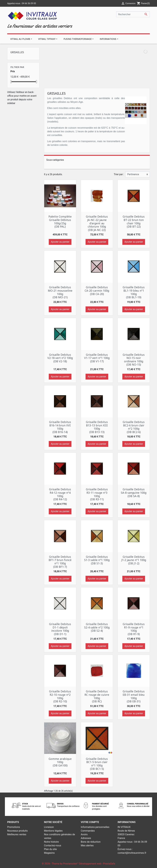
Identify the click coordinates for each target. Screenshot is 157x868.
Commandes (88, 831)
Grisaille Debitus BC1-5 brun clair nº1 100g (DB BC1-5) (97, 764)
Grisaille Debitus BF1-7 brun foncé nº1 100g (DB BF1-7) (60, 562)
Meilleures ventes (17, 834)
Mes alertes (87, 845)
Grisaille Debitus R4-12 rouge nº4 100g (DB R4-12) (60, 494)
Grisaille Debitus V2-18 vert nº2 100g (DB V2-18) (60, 358)
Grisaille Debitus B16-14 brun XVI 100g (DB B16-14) (60, 427)
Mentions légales (53, 831)
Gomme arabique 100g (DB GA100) (60, 762)
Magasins (49, 853)
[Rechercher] (133, 14)
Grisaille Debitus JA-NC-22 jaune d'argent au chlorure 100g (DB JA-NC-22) (97, 223)
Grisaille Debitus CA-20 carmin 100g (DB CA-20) (97, 290)
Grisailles (17, 52)
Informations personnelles (95, 827)
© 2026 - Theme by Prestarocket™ (60, 864)
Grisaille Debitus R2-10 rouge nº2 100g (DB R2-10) (60, 696)
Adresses (86, 838)
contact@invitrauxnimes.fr (132, 853)
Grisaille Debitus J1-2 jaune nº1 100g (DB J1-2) (134, 560)
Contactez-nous (53, 845)
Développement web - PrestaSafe (97, 864)
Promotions (14, 827)
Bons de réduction (91, 842)
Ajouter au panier (60, 242)
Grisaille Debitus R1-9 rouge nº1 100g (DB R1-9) (134, 629)
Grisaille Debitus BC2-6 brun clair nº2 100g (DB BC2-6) (134, 427)
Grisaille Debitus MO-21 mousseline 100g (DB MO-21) (60, 292)
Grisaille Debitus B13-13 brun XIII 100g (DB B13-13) (97, 427)
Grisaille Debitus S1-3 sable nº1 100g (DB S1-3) (97, 560)
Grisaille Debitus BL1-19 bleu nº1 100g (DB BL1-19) (134, 292)
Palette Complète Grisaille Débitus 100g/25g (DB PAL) (60, 221)
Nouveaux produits (17, 831)
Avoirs (84, 834)
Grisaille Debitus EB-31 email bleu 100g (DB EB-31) (134, 696)
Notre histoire (51, 842)
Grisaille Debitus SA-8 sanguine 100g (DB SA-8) (134, 493)
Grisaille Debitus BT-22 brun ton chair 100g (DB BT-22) (134, 221)
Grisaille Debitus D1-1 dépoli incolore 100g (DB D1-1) (60, 629)
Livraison (49, 827)
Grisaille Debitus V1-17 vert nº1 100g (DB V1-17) (97, 358)
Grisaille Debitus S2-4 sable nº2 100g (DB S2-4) (97, 627)
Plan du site (50, 849)
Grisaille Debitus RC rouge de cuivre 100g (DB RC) (97, 696)
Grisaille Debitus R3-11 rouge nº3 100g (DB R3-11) (97, 494)
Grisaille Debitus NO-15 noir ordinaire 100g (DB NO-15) (134, 360)
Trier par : (119, 174)
